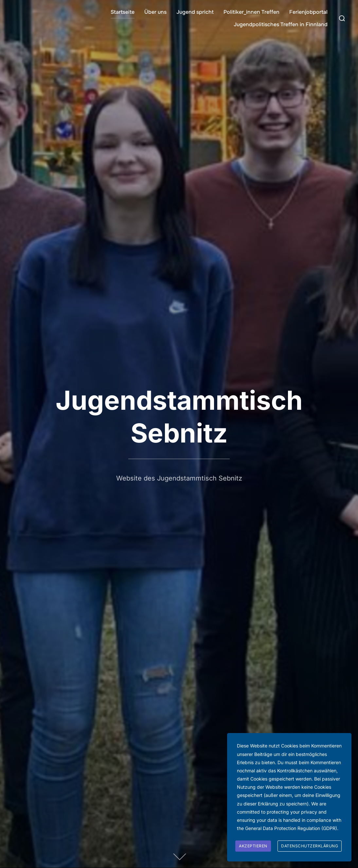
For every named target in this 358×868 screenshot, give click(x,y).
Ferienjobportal (308, 12)
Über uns (155, 12)
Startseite (123, 12)
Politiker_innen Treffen (251, 12)
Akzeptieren (253, 846)
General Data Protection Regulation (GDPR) (291, 828)
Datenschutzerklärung (310, 846)
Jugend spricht (195, 12)
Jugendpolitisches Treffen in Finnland (281, 24)
